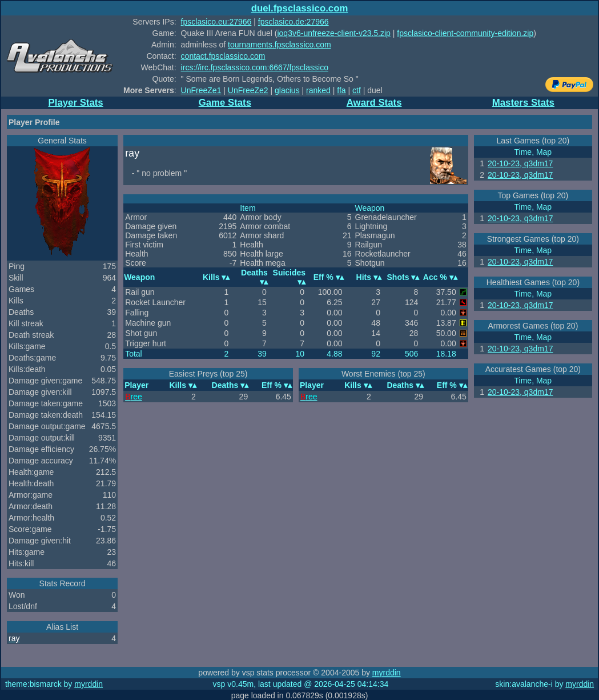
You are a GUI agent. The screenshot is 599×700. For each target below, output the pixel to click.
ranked (318, 90)
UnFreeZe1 (201, 90)
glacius (287, 90)
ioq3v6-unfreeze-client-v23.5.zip (333, 33)
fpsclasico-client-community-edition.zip (465, 33)
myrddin (387, 673)
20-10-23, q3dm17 (520, 163)
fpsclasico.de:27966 (294, 22)
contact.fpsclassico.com (223, 56)
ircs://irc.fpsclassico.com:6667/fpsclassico (255, 67)
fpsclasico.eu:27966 (216, 22)
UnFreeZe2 (248, 90)
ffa (341, 90)
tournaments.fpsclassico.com (280, 45)
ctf (357, 90)
